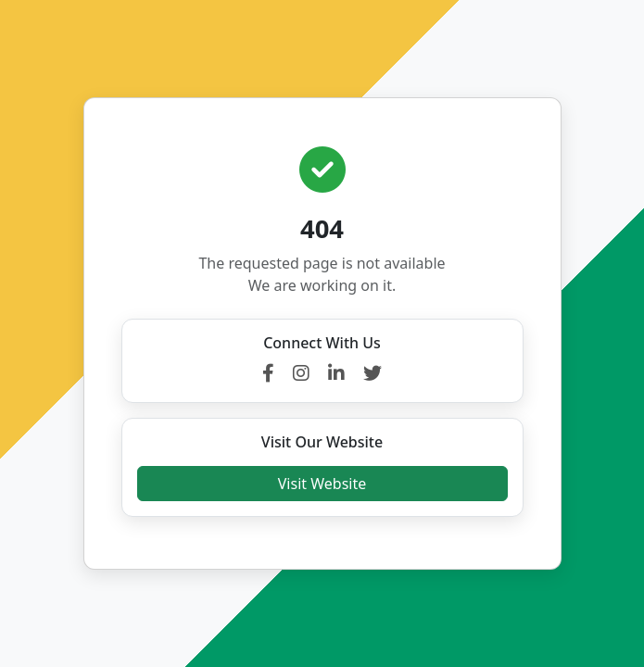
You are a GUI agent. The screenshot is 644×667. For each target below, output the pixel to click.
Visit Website (322, 484)
